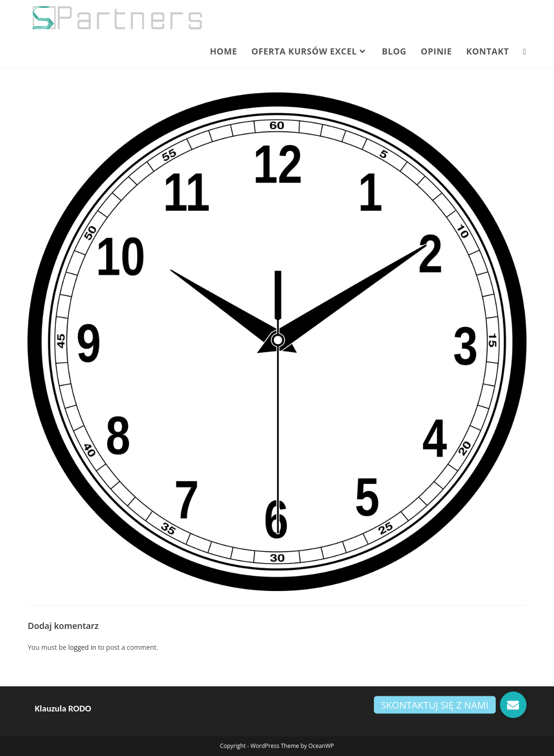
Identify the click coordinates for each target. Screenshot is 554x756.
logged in (82, 647)
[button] (513, 705)
